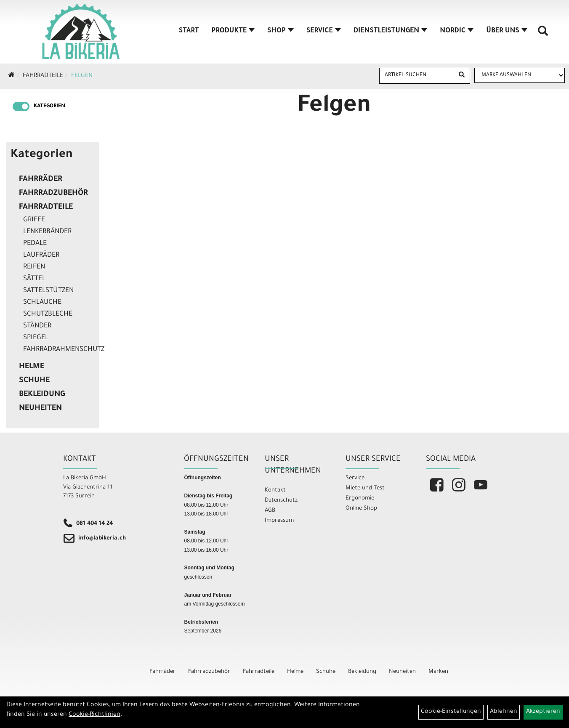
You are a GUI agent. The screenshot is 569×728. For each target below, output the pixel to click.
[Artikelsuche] (543, 34)
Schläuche (42, 303)
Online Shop (361, 509)
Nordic (457, 31)
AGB (270, 511)
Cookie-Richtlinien (94, 715)
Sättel (34, 279)
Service (324, 31)
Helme (32, 367)
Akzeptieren (543, 712)
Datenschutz (281, 501)
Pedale (35, 244)
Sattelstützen (48, 291)
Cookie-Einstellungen (451, 712)
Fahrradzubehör (53, 194)
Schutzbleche (48, 314)
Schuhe (34, 381)
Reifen (34, 267)
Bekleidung (42, 395)
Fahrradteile (43, 76)
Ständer (37, 326)
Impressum (279, 521)
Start (189, 31)
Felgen (82, 76)
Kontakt (275, 490)
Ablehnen (504, 712)
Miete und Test (365, 488)
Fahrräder (41, 180)
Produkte (233, 31)
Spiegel (36, 338)
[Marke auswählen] (520, 75)
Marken (438, 672)
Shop (281, 31)
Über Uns (507, 31)
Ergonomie (360, 498)
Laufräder (41, 255)
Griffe (34, 220)
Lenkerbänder (47, 232)
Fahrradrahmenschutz (59, 350)
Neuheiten (40, 409)
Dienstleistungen (390, 31)
